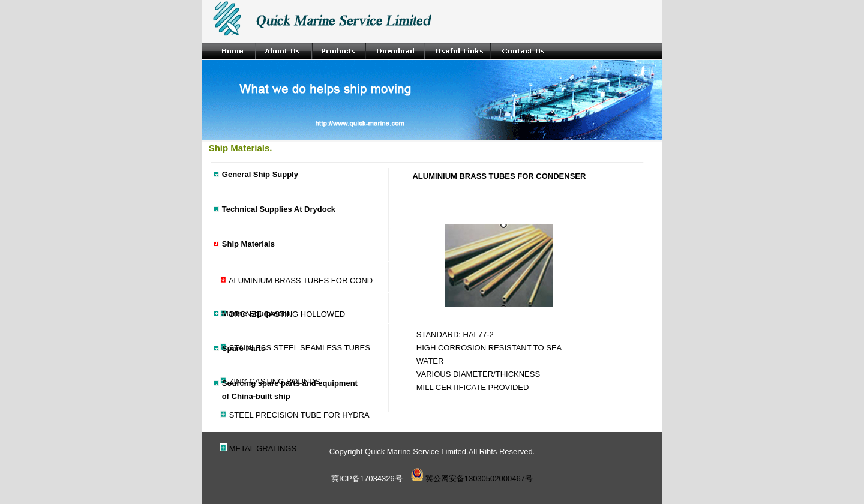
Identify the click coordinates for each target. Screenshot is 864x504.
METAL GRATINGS (263, 448)
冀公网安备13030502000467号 (472, 478)
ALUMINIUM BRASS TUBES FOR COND (301, 280)
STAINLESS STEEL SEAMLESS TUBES (300, 348)
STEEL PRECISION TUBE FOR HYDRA (299, 415)
